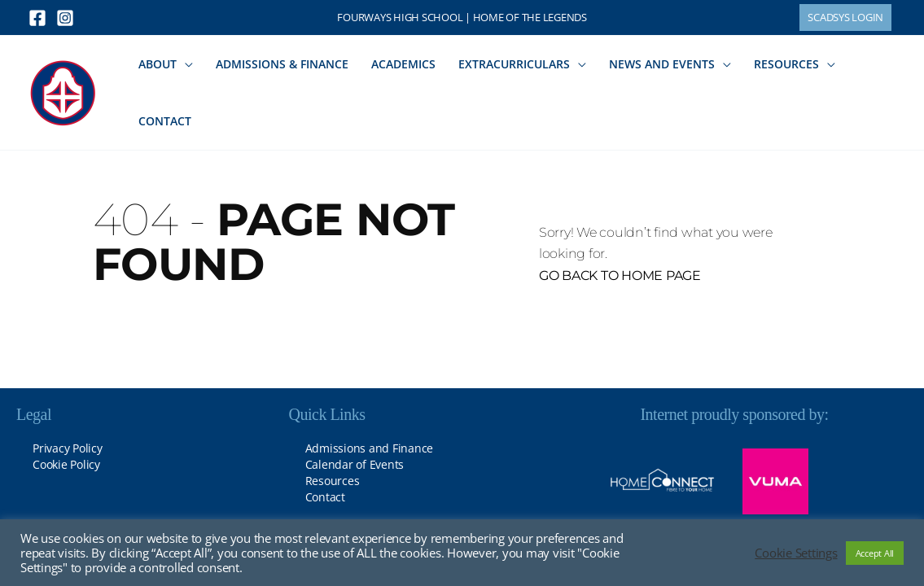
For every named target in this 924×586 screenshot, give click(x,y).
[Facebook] (37, 18)
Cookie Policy (66, 464)
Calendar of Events (355, 464)
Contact (325, 497)
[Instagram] (65, 18)
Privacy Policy (68, 448)
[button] (845, 17)
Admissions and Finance (370, 448)
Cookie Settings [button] (796, 553)
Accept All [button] (875, 553)
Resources (333, 481)
